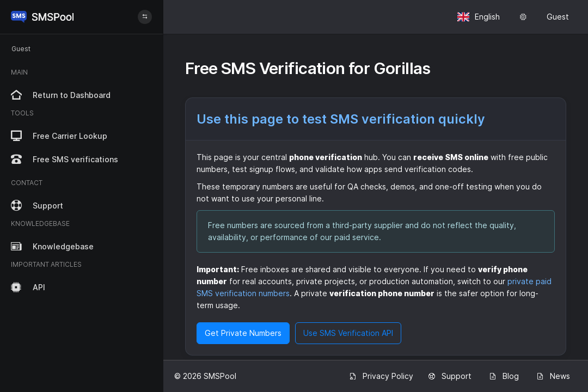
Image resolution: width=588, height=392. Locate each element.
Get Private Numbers (243, 333)
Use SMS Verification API (348, 333)
